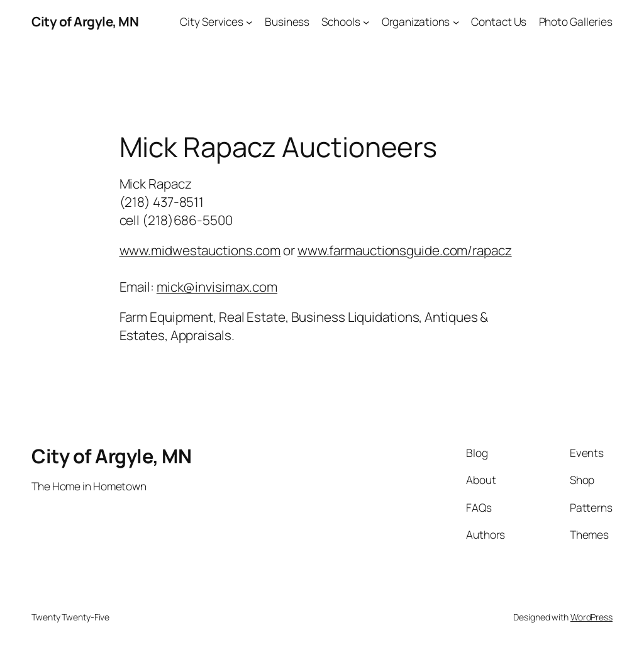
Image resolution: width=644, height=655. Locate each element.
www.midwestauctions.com (200, 250)
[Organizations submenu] (456, 21)
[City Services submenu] (249, 21)
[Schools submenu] (366, 21)
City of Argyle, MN (85, 21)
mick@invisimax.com (217, 287)
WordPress (591, 617)
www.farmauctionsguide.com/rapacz (405, 250)
